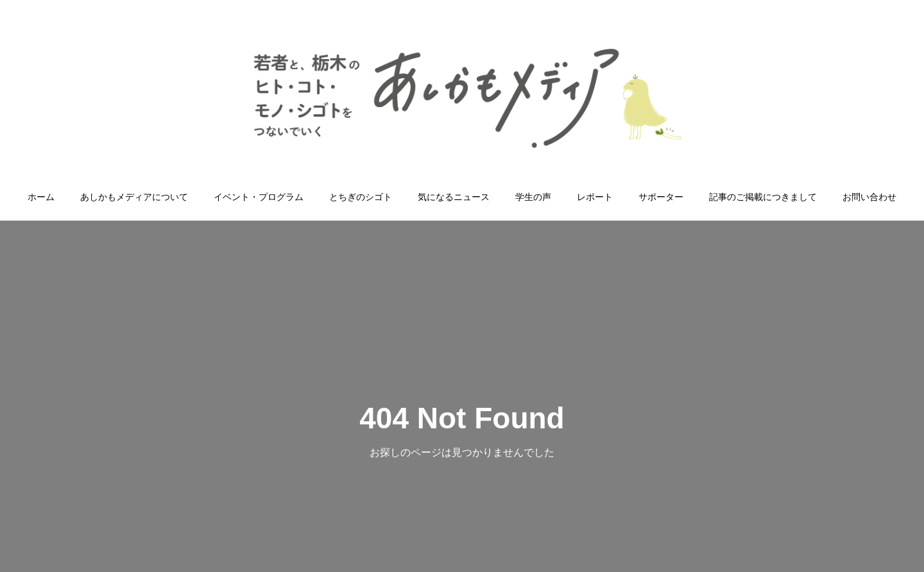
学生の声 (533, 197)
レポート (595, 197)
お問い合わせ (869, 197)
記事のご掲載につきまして (763, 197)
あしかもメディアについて (134, 197)
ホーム (41, 197)
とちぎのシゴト (361, 197)
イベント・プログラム (259, 197)
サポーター (661, 197)
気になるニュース (454, 197)
